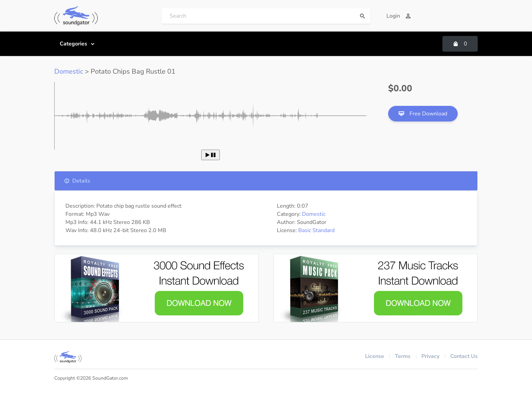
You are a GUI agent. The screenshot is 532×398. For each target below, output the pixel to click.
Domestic (69, 71)
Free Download (423, 114)
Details (77, 181)
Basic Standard (316, 230)
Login (399, 16)
